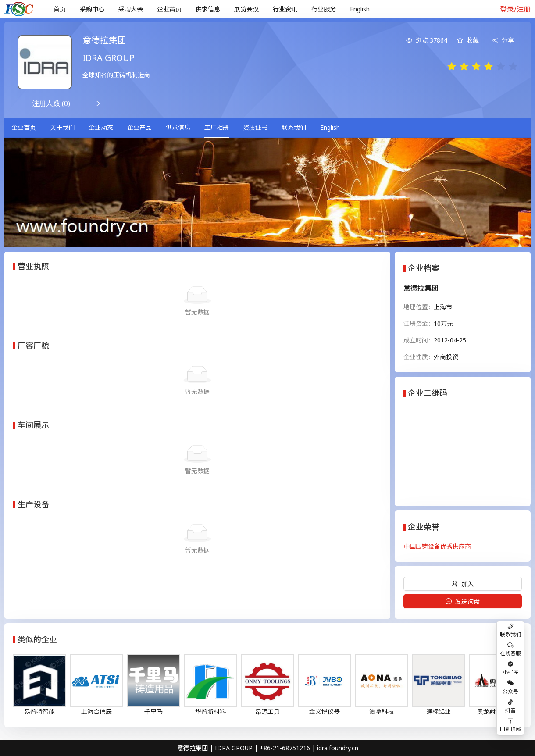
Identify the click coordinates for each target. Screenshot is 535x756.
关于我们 (62, 127)
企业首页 (24, 127)
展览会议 (246, 9)
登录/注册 (515, 9)
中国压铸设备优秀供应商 (437, 546)
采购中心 (92, 9)
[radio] (452, 67)
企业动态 (101, 127)
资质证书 (255, 127)
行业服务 (324, 9)
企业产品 (139, 127)
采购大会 (131, 9)
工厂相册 (217, 127)
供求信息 (208, 9)
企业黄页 (169, 9)
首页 (60, 9)
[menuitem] (60, 9)
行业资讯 (285, 9)
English (360, 9)
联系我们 (294, 127)
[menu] (267, 9)
